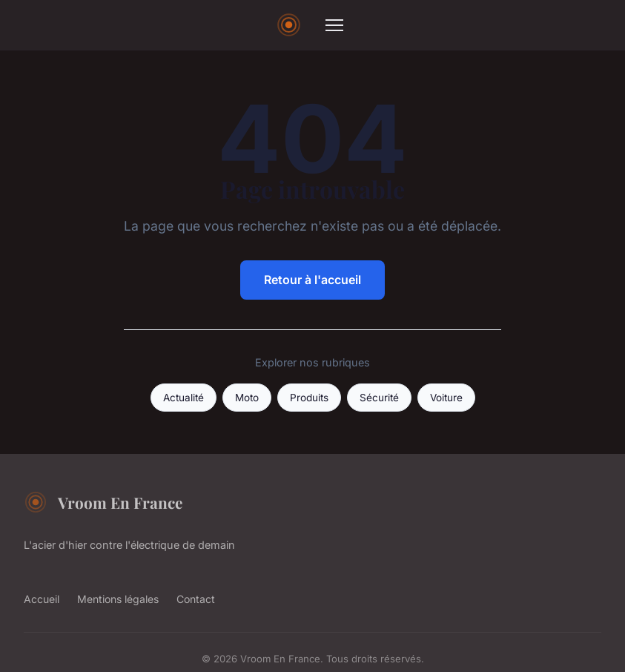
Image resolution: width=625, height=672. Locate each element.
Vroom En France (103, 502)
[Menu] (334, 25)
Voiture (446, 398)
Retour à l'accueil (312, 280)
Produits (309, 398)
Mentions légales (118, 599)
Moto (247, 398)
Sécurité (379, 398)
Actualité (183, 398)
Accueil (42, 599)
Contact (196, 599)
